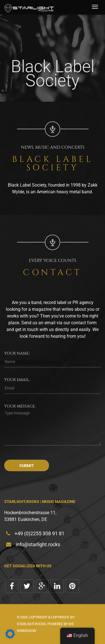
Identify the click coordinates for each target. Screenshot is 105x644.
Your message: (20, 406)
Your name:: (17, 353)
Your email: (17, 380)
